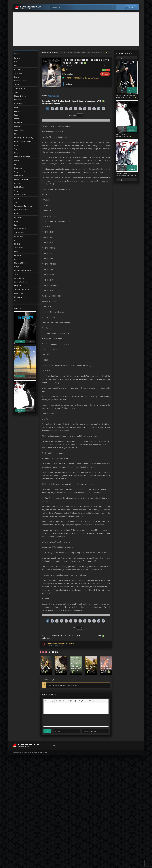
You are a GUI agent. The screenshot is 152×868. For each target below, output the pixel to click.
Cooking (17, 183)
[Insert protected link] (82, 701)
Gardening (18, 255)
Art (15, 164)
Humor (17, 160)
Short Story (18, 73)
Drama (17, 77)
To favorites (68, 74)
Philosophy (18, 123)
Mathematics (19, 176)
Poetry (16, 115)
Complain (105, 74)
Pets (16, 225)
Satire (16, 274)
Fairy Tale (17, 126)
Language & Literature (22, 172)
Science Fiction (20, 88)
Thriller (17, 85)
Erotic (16, 66)
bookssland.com (47, 52)
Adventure (18, 111)
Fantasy (17, 119)
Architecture (19, 248)
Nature (17, 198)
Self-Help (18, 100)
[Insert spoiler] (90, 701)
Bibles (16, 252)
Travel (16, 202)
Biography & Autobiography (24, 138)
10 (89, 109)
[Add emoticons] (75, 701)
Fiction (17, 62)
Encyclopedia (19, 217)
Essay (16, 221)
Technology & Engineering (23, 206)
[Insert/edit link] (79, 701)
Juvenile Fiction (20, 130)
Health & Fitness (20, 195)
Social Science (19, 278)
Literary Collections (21, 81)
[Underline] (52, 701)
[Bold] (46, 701)
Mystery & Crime (20, 96)
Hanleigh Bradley (53, 95)
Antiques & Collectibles (22, 289)
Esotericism (18, 168)
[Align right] (63, 701)
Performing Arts (20, 297)
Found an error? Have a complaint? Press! (60, 643)
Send (47, 731)
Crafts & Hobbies (20, 229)
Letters (17, 240)
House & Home (20, 293)
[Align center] (60, 701)
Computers (18, 191)
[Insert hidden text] (93, 701)
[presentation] (121, 58)
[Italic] (49, 701)
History (17, 153)
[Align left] (57, 701)
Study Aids (18, 286)
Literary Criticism (20, 263)
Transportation (19, 233)
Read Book (68, 84)
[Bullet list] (68, 701)
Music (16, 134)
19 (99, 109)
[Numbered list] (71, 701)
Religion (17, 145)
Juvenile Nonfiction (21, 282)
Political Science (20, 187)
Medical (17, 244)
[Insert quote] (87, 701)
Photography (19, 236)
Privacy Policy (52, 745)
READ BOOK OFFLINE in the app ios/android (83, 78)
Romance (17, 58)
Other (56, 52)
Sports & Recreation (21, 210)
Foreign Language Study (23, 271)
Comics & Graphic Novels (23, 142)
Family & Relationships (22, 157)
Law (16, 259)
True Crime (18, 149)
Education (18, 69)
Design (17, 267)
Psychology (18, 104)
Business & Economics (22, 179)
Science (17, 92)
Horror (17, 107)
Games (17, 214)
